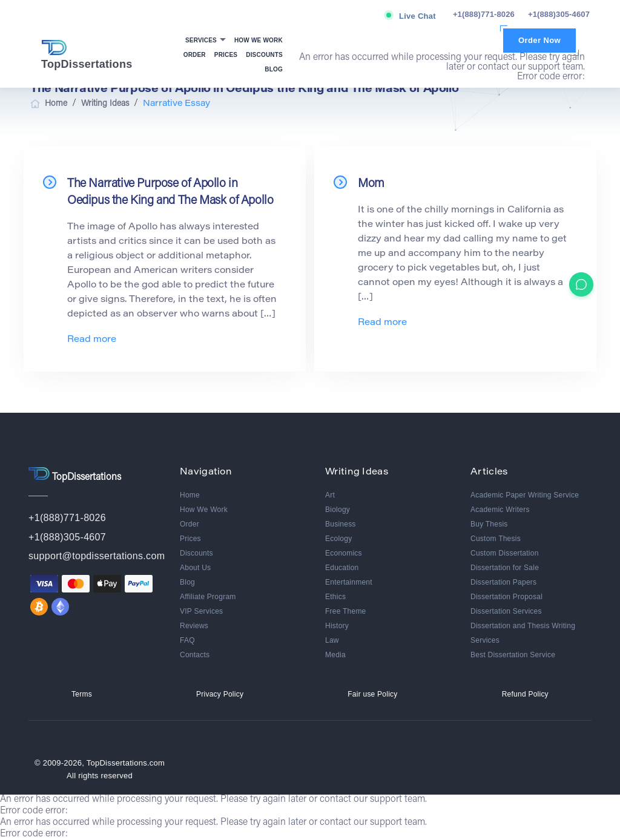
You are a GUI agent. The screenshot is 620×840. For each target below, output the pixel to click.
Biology (338, 510)
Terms (82, 694)
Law (332, 640)
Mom (371, 184)
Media (335, 655)
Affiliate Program (208, 597)
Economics (344, 553)
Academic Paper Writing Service (525, 495)
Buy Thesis (489, 524)
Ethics (335, 597)
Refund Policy (525, 694)
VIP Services (201, 611)
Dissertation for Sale (505, 568)
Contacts (195, 655)
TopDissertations (87, 55)
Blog (274, 69)
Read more (92, 340)
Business (341, 524)
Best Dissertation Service (513, 655)
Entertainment (349, 582)
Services (202, 40)
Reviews (194, 626)
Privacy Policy (220, 694)
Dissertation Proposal (506, 597)
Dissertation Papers (503, 582)
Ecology (338, 539)
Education (342, 568)
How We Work (259, 40)
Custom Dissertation (505, 553)
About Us (195, 568)
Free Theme (346, 611)
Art (330, 495)
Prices (226, 55)
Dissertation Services (506, 611)
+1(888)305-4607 (559, 14)
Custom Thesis (496, 539)
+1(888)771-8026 (484, 14)
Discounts (264, 55)
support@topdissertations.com (97, 556)
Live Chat (417, 16)
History (337, 626)
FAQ (187, 640)
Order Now (539, 40)
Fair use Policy (372, 694)
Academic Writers (500, 510)
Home (190, 495)
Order (195, 55)
